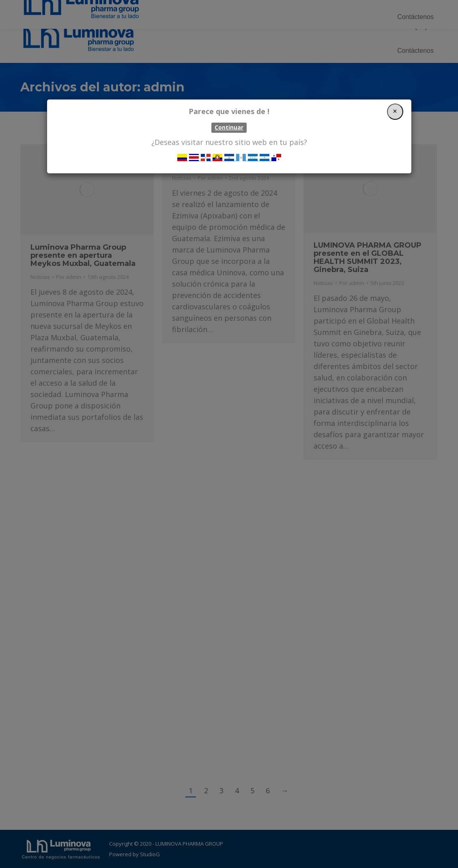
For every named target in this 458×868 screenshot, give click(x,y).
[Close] (395, 112)
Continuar (229, 127)
